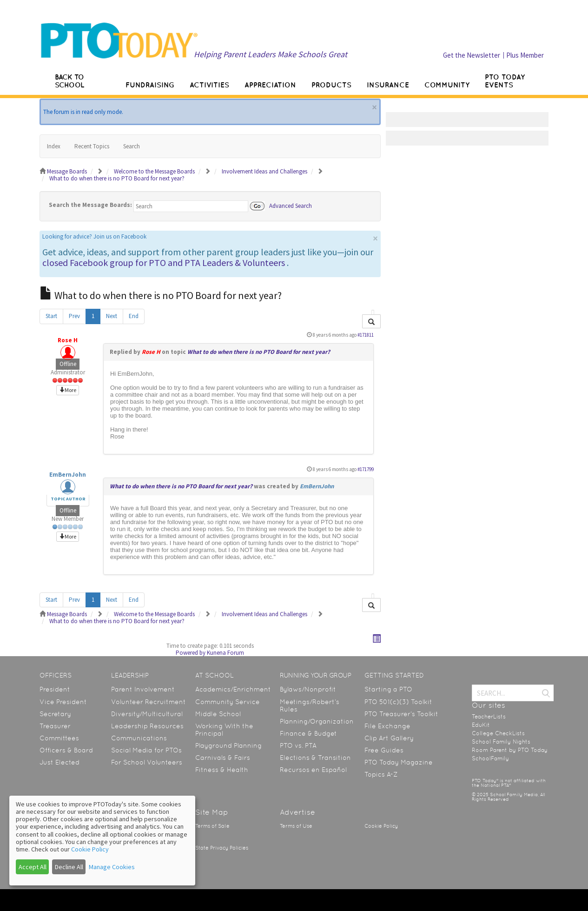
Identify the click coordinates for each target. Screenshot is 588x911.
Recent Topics (92, 146)
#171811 (366, 335)
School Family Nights (501, 742)
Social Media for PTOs (146, 750)
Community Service (228, 702)
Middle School (218, 714)
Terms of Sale (212, 826)
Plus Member (525, 55)
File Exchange (387, 726)
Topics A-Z (381, 774)
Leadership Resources (147, 726)
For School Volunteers (147, 762)
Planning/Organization (317, 721)
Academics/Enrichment (233, 689)
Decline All (69, 867)
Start (51, 316)
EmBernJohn (68, 475)
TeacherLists (489, 717)
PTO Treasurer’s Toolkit (401, 714)
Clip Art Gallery (389, 738)
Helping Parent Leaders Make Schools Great (271, 54)
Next (112, 316)
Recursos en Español (313, 770)
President (55, 689)
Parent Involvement (143, 689)
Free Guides (384, 750)
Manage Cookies (112, 867)
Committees (59, 738)
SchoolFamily (490, 758)
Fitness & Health (222, 770)
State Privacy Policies (222, 848)
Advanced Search (291, 205)
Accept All (33, 867)
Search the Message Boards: (90, 205)
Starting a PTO (388, 689)
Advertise (297, 812)
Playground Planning (228, 745)
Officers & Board (66, 750)
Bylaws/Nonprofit (308, 689)
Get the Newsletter (472, 55)
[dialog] (102, 841)
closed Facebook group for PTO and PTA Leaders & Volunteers (164, 263)
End (134, 316)
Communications (139, 738)
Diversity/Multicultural (147, 714)
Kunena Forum (225, 653)
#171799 (366, 469)
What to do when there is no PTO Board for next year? (259, 352)
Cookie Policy (381, 826)
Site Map (212, 812)
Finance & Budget (308, 733)
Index (54, 146)
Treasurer (55, 726)
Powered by (191, 653)
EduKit (481, 725)
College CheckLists (498, 733)
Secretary (55, 714)
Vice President (63, 702)
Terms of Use (296, 826)
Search (132, 146)
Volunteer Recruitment (149, 702)
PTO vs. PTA (298, 745)
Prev (74, 316)
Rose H (68, 340)
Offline (68, 364)
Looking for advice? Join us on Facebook (94, 236)
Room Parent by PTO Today (510, 750)
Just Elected (59, 762)
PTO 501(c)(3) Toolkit (398, 702)
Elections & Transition (315, 758)
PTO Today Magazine (399, 762)
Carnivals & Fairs (223, 758)
